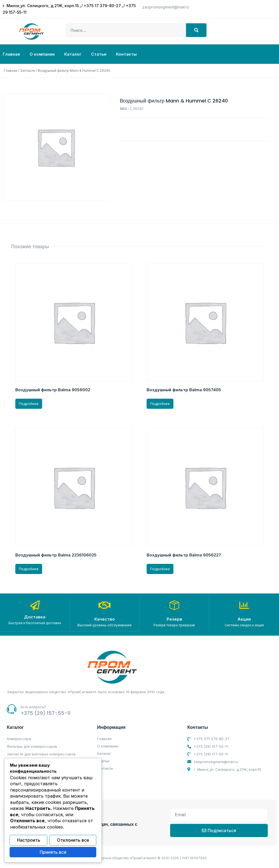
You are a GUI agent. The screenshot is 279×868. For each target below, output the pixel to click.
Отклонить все (73, 841)
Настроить (29, 841)
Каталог (73, 54)
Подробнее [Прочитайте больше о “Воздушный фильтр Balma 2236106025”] (29, 569)
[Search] (196, 30)
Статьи (99, 54)
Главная (11, 54)
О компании (42, 54)
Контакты (126, 54)
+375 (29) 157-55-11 (46, 713)
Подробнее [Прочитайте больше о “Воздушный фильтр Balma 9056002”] (29, 404)
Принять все (53, 852)
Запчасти (27, 71)
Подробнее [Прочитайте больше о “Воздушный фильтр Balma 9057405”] (160, 404)
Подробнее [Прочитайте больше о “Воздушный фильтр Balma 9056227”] (160, 569)
